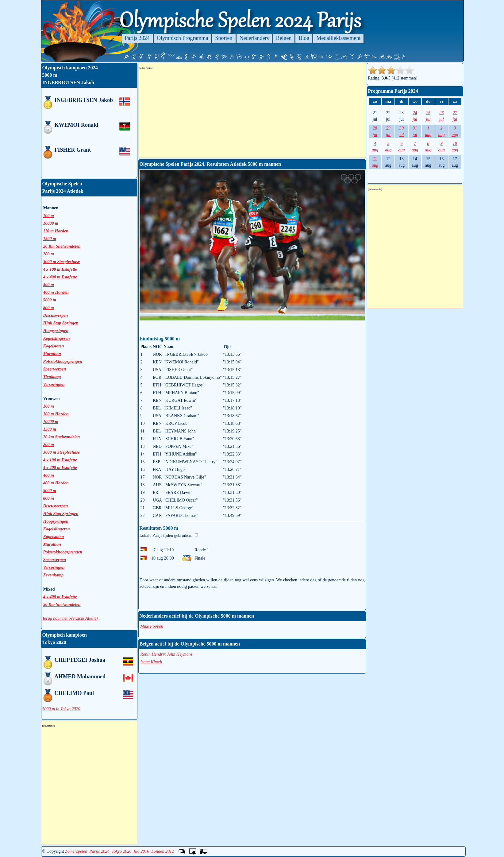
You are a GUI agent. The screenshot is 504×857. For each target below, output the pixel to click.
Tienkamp (52, 377)
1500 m (50, 429)
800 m (49, 308)
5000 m (50, 491)
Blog (304, 38)
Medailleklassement (338, 38)
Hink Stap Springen (61, 323)
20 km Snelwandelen (62, 437)
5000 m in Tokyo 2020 (61, 709)
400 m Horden (56, 483)
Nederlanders (254, 38)
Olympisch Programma (182, 38)
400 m (49, 475)
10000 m (51, 422)
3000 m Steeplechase (62, 452)
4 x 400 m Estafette (60, 468)
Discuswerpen (56, 315)
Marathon (52, 354)
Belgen (284, 38)
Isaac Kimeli (151, 662)
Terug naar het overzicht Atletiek (71, 618)
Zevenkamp (54, 575)
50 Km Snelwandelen (62, 605)
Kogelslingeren (57, 338)
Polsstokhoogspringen (63, 361)
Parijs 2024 (137, 38)
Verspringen (54, 384)
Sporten (224, 38)
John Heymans (180, 654)
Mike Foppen (152, 626)
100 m (49, 406)
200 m (49, 445)
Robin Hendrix (153, 654)
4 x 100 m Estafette (60, 460)
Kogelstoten (54, 346)
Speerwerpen (55, 369)
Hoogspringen (56, 331)
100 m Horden (56, 414)
